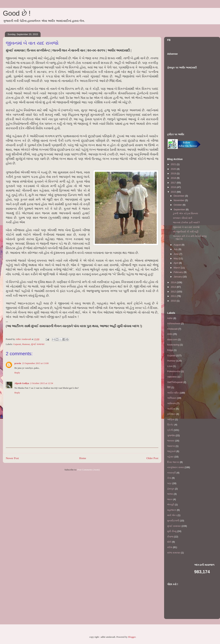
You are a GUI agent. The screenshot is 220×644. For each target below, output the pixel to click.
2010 (174, 301)
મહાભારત (172, 510)
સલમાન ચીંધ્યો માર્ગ (182, 218)
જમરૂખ (171, 446)
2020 (174, 169)
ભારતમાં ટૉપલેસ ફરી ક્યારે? (186, 222)
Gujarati (17, 344)
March (177, 268)
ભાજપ (170, 494)
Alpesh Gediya (22, 383)
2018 (174, 178)
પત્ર (169, 483)
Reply (17, 373)
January (178, 277)
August (178, 245)
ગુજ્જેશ (171, 435)
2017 (174, 183)
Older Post (152, 458)
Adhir (170, 318)
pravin (18, 363)
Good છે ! (17, 13)
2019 (174, 173)
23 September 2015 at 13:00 (35, 363)
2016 (174, 187)
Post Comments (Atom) (89, 470)
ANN (170, 334)
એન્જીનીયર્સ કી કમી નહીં (186, 232)
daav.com (172, 339)
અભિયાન (172, 398)
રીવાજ (170, 537)
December (179, 196)
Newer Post (12, 458)
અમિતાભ (171, 403)
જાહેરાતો (171, 451)
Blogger (132, 637)
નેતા (169, 478)
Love (170, 366)
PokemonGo (174, 371)
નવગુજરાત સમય (176, 467)
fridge (170, 350)
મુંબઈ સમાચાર (38, 344)
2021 (174, 164)
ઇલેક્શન (171, 414)
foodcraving (173, 345)
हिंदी (169, 387)
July (176, 249)
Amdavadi (172, 329)
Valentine (172, 377)
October (178, 205)
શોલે (169, 542)
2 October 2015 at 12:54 (41, 383)
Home (83, 458)
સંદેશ (170, 547)
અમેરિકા (171, 409)
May (176, 258)
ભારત (170, 499)
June (177, 254)
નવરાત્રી (171, 473)
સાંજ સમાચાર (174, 553)
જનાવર (171, 441)
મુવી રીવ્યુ (172, 531)
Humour (26, 344)
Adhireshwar (174, 323)
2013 (174, 287)
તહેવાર (170, 457)
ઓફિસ (171, 419)
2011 (174, 296)
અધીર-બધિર (173, 393)
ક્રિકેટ (170, 425)
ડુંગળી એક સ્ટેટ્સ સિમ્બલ (185, 213)
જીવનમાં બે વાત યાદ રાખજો (186, 227)
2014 (174, 282)
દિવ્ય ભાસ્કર (173, 462)
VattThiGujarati (175, 382)
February (179, 272)
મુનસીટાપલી (173, 521)
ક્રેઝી (170, 430)
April (176, 263)
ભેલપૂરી (171, 505)
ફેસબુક (171, 489)
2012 (174, 292)
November (179, 200)
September (180, 209)
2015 (174, 192)
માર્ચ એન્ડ (172, 515)
